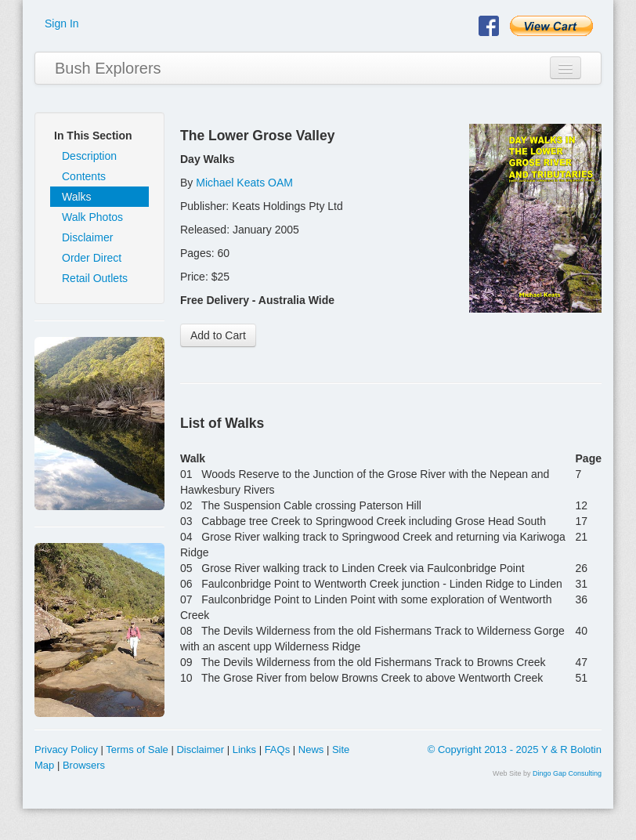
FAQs (278, 749)
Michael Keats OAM (244, 183)
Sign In (62, 24)
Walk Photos (92, 217)
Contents (84, 176)
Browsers (84, 765)
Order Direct (92, 258)
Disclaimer (87, 237)
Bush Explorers (108, 68)
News (311, 749)
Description (89, 156)
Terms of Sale (137, 749)
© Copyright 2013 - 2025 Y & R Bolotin (515, 749)
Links (244, 749)
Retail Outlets (95, 278)
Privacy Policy (66, 749)
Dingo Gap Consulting (567, 773)
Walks (77, 197)
